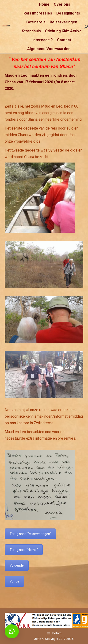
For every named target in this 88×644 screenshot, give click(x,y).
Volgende (17, 565)
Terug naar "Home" (24, 550)
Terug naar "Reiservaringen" (30, 534)
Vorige (14, 581)
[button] (12, 631)
